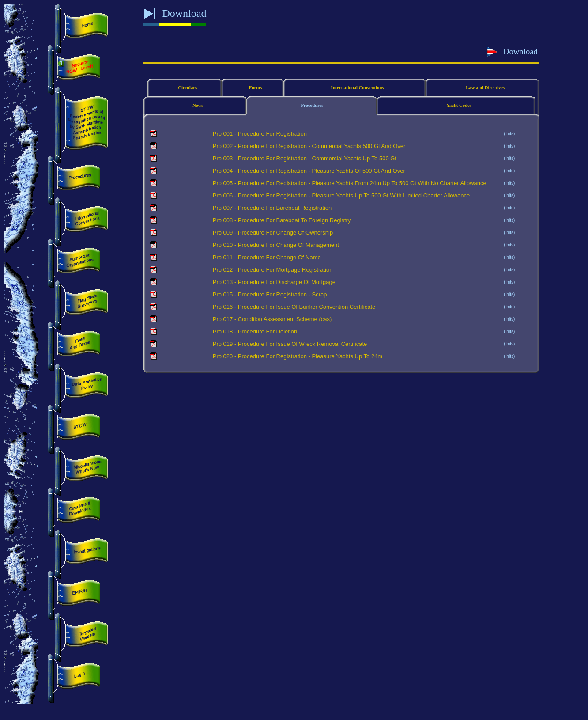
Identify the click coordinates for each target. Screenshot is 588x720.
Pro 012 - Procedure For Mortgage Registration (273, 270)
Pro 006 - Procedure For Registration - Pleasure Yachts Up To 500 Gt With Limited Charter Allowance (341, 195)
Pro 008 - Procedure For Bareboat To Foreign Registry (282, 220)
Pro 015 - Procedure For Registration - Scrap (270, 294)
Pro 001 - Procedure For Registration (260, 134)
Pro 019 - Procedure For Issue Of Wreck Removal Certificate (290, 344)
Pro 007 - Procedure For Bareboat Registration (272, 208)
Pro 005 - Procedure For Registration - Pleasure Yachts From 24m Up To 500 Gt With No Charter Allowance (350, 183)
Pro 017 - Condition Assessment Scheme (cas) (272, 319)
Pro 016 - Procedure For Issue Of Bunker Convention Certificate (294, 307)
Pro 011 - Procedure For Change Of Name (267, 257)
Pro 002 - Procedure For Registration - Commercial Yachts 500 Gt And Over (309, 146)
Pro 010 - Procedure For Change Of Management (276, 245)
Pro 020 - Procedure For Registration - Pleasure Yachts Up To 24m (298, 356)
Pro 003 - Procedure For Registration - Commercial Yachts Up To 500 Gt (305, 158)
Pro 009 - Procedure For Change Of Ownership (273, 233)
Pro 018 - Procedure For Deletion (255, 332)
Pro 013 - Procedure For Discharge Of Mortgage (274, 282)
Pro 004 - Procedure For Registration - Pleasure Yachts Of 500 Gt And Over (309, 171)
